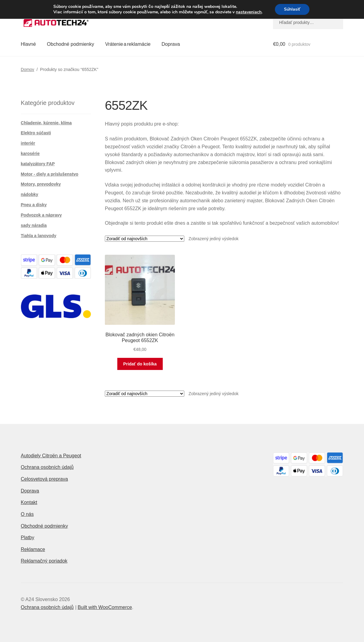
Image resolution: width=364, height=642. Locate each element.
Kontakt (29, 502)
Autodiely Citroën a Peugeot (51, 456)
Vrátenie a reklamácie (128, 44)
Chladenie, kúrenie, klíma (46, 123)
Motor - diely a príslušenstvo (50, 174)
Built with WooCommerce (105, 607)
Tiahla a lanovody (39, 236)
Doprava (171, 44)
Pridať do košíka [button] (140, 364)
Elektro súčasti (36, 133)
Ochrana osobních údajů (47, 467)
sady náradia (34, 225)
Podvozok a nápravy (41, 215)
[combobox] (308, 22)
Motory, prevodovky (41, 184)
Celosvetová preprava (45, 479)
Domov (28, 69)
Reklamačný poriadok (44, 561)
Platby (28, 538)
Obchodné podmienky (71, 44)
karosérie (30, 153)
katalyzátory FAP (38, 164)
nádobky (30, 194)
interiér (28, 143)
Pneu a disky (34, 205)
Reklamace (33, 549)
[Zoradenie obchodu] (145, 239)
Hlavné (28, 44)
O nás (27, 514)
